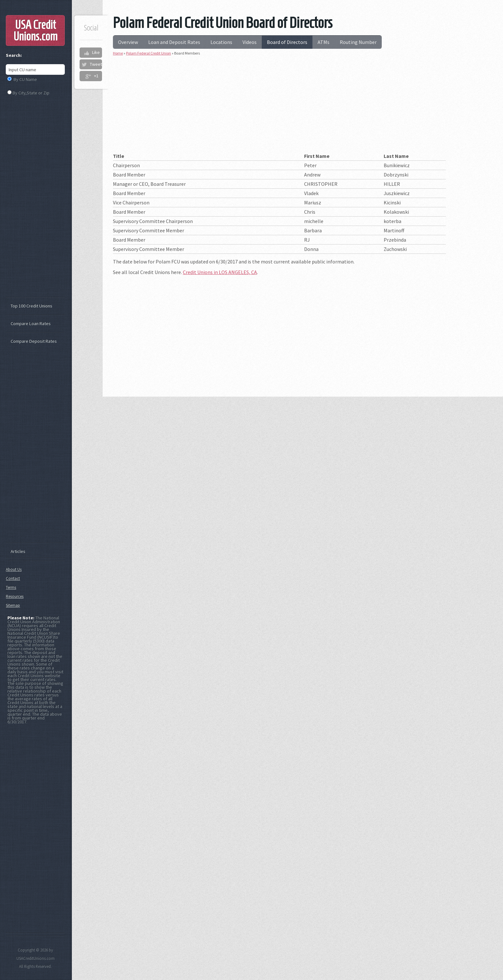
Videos (250, 42)
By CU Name (25, 79)
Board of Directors (287, 42)
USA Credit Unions (35, 30)
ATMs (324, 42)
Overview (128, 42)
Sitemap (13, 605)
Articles (18, 551)
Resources (15, 596)
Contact (13, 578)
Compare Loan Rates (31, 323)
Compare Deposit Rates (34, 341)
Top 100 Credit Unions (31, 306)
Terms (11, 587)
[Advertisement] (279, 107)
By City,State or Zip (31, 93)
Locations (221, 42)
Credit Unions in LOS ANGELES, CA (220, 272)
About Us (14, 569)
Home (118, 53)
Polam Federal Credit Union (149, 53)
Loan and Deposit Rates (174, 42)
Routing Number (358, 42)
